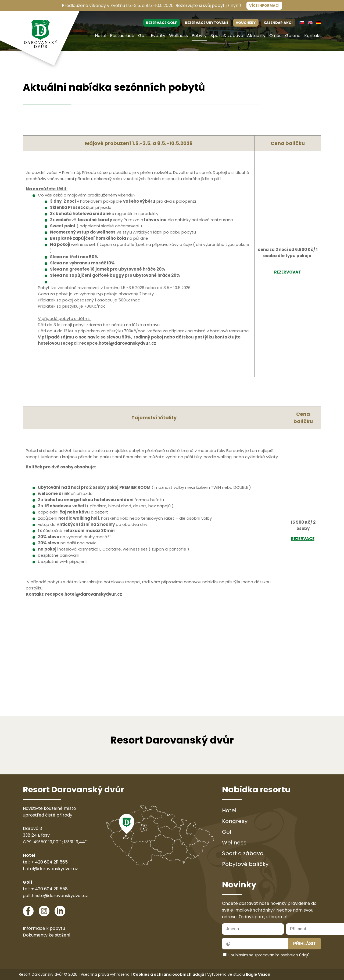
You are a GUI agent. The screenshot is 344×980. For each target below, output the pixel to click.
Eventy (158, 36)
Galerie (293, 36)
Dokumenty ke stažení (47, 935)
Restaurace (122, 36)
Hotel (101, 36)
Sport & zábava (227, 36)
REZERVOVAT (288, 272)
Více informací (264, 6)
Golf (143, 36)
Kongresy (235, 821)
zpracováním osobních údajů (282, 955)
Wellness (178, 36)
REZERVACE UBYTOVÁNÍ (206, 23)
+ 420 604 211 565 (49, 862)
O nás (275, 36)
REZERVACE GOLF (162, 23)
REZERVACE (303, 539)
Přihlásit (304, 944)
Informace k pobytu (44, 928)
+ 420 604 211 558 (49, 889)
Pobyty (199, 36)
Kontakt (313, 36)
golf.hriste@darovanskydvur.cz (55, 896)
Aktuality (256, 36)
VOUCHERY (246, 23)
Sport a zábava (243, 853)
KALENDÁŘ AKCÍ (278, 23)
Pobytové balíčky (245, 864)
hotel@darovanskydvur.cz (50, 869)
